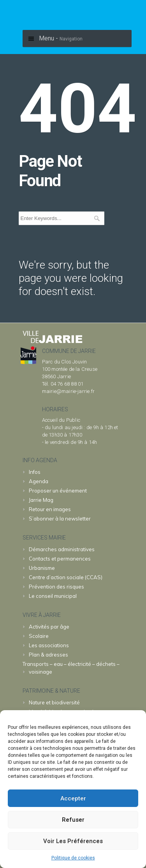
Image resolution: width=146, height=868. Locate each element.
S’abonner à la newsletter (60, 519)
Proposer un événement (58, 491)
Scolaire (39, 636)
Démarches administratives (62, 549)
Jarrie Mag (41, 500)
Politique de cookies (73, 858)
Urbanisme (42, 568)
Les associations (49, 645)
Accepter (73, 798)
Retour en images (50, 509)
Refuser (73, 820)
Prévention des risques (56, 587)
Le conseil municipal (53, 596)
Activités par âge (49, 627)
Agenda (39, 481)
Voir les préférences (73, 841)
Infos (35, 472)
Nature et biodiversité (54, 702)
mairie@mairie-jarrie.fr (69, 391)
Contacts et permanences (60, 559)
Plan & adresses (48, 655)
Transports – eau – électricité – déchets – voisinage (71, 668)
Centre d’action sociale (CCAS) (66, 577)
